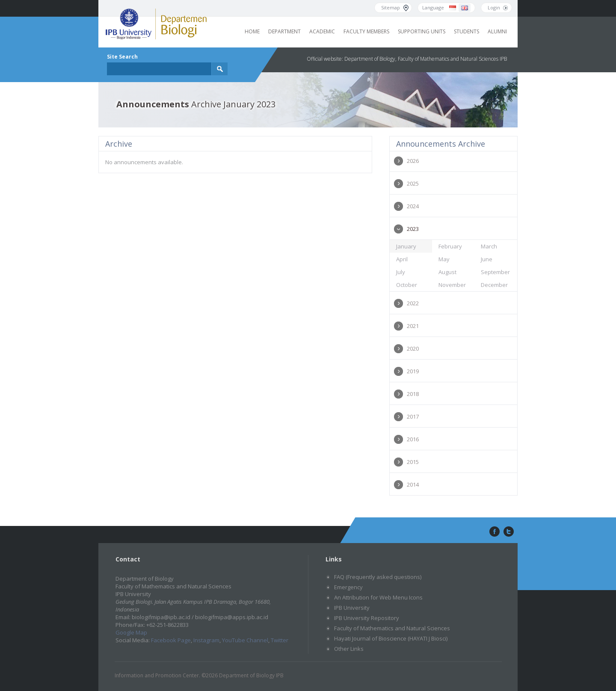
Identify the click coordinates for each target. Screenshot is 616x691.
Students (466, 31)
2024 (413, 206)
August (447, 272)
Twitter (280, 640)
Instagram (206, 640)
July (401, 272)
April (402, 259)
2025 (413, 183)
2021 (413, 326)
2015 (413, 462)
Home (252, 31)
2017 (413, 416)
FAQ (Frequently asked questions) (378, 577)
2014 (413, 484)
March (489, 246)
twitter (509, 532)
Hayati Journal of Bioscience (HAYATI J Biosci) (391, 638)
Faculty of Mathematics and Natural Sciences (392, 628)
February (450, 246)
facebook (494, 532)
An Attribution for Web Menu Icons (378, 597)
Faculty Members (366, 31)
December (494, 285)
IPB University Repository (367, 618)
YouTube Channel (245, 640)
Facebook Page (171, 640)
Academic (322, 31)
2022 (413, 303)
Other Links (349, 649)
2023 (413, 229)
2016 (413, 439)
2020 (413, 348)
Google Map (131, 632)
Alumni (497, 31)
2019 (413, 371)
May (444, 259)
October (407, 285)
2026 (413, 161)
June (487, 259)
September (495, 272)
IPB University (352, 608)
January (406, 246)
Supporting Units (422, 31)
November (452, 285)
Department (284, 31)
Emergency (348, 587)
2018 (413, 394)
